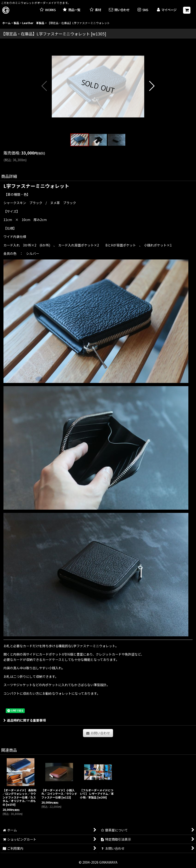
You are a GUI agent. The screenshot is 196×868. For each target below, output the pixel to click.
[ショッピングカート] (187, 10)
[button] (143, 10)
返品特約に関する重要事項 (25, 720)
